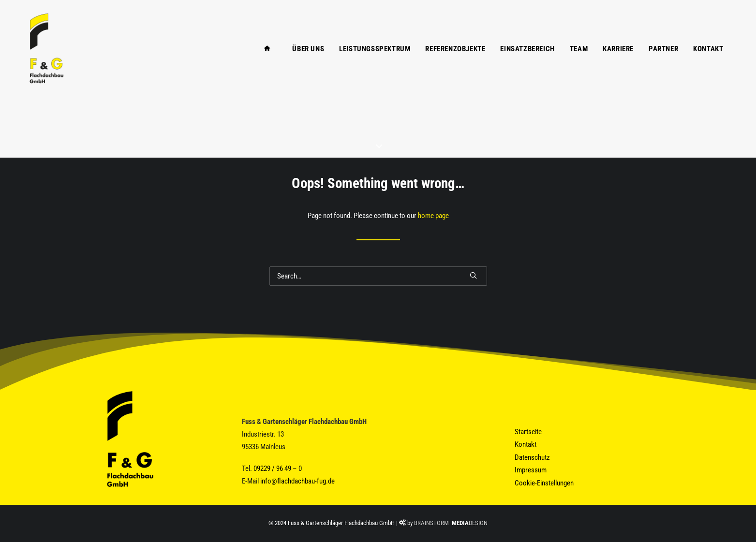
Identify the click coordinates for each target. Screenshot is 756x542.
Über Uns (308, 62)
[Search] (378, 276)
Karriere (618, 62)
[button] (473, 275)
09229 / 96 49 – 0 (278, 469)
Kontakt (708, 62)
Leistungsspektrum (375, 62)
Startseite (528, 432)
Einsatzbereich (527, 62)
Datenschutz (532, 457)
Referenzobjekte (455, 62)
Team (579, 62)
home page (433, 216)
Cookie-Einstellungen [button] (544, 483)
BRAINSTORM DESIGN (451, 523)
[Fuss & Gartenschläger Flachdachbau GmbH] (40, 61)
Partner (663, 62)
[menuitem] (265, 61)
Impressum (531, 470)
